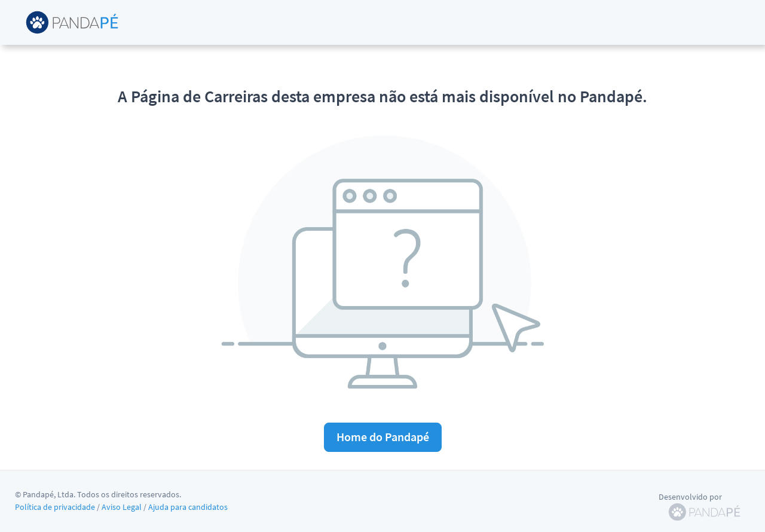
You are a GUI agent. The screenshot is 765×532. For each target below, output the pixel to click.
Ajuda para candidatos (188, 507)
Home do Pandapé (383, 437)
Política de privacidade (55, 507)
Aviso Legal (122, 507)
